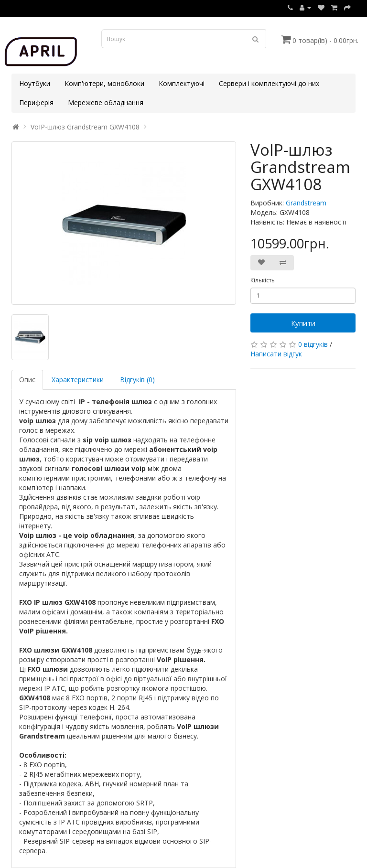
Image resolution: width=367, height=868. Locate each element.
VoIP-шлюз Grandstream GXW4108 (85, 127)
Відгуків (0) (137, 380)
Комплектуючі (182, 83)
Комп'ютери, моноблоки (104, 83)
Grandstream (306, 203)
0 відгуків (313, 344)
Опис (27, 380)
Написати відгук (276, 354)
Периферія (36, 102)
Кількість (263, 280)
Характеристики (78, 380)
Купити (303, 323)
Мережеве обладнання (106, 102)
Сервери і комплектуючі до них (269, 83)
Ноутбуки (35, 83)
